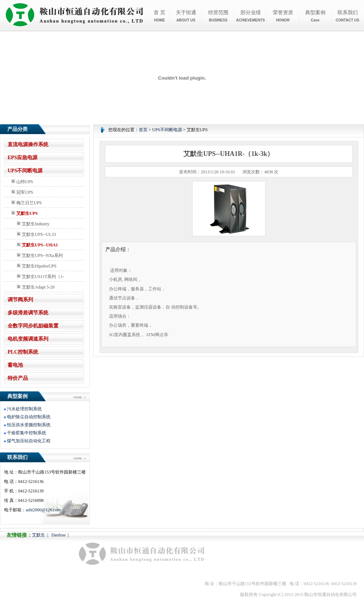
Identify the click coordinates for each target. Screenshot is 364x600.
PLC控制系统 (23, 352)
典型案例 (315, 16)
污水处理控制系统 (24, 409)
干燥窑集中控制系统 (27, 433)
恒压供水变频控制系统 (29, 425)
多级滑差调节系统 (28, 313)
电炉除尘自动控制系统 (29, 417)
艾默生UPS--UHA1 (37, 245)
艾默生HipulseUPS (37, 266)
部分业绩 (250, 16)
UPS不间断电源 (25, 171)
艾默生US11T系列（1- (40, 277)
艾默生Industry (33, 224)
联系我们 (347, 16)
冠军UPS (22, 192)
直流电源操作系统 (28, 144)
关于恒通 (186, 16)
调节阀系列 (20, 300)
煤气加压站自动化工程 (29, 441)
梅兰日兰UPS (27, 203)
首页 (143, 130)
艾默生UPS (25, 213)
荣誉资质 (283, 16)
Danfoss (58, 535)
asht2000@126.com (43, 510)
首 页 (159, 16)
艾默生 (39, 535)
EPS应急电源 (23, 158)
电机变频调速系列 (28, 339)
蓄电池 (15, 365)
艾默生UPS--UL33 (36, 234)
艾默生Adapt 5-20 (36, 287)
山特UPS (22, 182)
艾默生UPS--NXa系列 (40, 255)
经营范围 (218, 16)
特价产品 (18, 378)
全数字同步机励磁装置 (33, 326)
